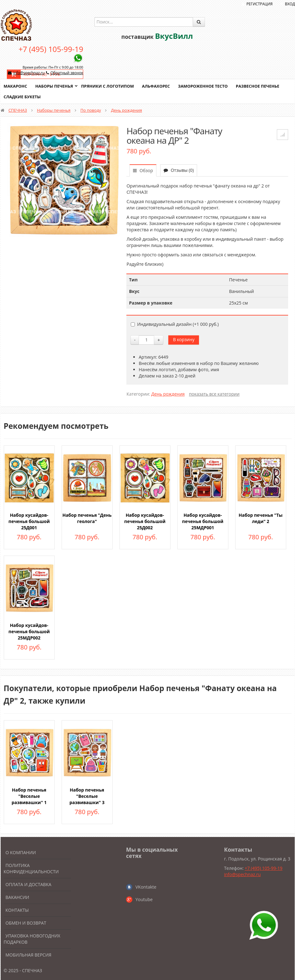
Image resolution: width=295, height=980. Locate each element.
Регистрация (260, 4)
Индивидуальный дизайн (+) (175, 324)
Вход (290, 4)
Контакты (17, 910)
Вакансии (18, 897)
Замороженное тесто (204, 86)
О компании (21, 852)
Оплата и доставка (29, 884)
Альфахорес (157, 86)
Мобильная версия (29, 955)
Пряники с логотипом (108, 86)
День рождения (127, 110)
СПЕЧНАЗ (18, 110)
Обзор (143, 170)
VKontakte (146, 887)
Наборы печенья (54, 86)
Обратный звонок (67, 73)
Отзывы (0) (179, 170)
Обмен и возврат (26, 923)
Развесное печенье (259, 86)
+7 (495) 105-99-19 (51, 49)
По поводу (91, 110)
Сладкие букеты (22, 97)
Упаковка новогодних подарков (32, 939)
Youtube (144, 899)
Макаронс (16, 86)
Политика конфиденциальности (31, 868)
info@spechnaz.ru (29, 73)
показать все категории (214, 394)
